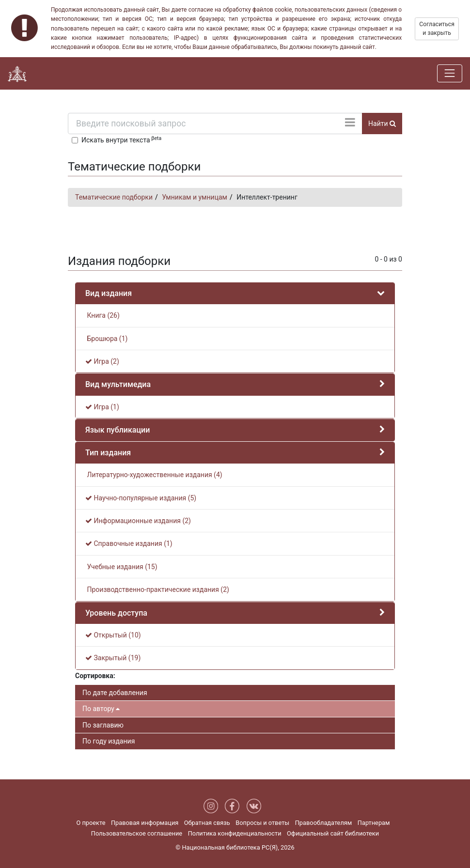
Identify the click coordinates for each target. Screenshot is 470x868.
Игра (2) (102, 361)
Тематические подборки (114, 197)
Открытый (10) (113, 635)
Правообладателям (324, 823)
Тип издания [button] (108, 453)
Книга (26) (102, 315)
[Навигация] (450, 73)
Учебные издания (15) (121, 567)
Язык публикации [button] (117, 430)
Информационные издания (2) (138, 521)
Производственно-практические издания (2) (157, 589)
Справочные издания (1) (129, 543)
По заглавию (103, 725)
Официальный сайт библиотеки (333, 833)
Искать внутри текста (121, 139)
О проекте (91, 823)
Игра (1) (102, 407)
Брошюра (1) (106, 339)
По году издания (109, 741)
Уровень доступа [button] (116, 613)
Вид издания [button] (109, 293)
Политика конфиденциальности (235, 833)
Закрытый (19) (113, 658)
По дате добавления (115, 693)
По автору (101, 709)
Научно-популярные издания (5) (141, 498)
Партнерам (374, 823)
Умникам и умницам (195, 197)
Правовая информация (145, 823)
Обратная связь (207, 823)
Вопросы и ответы (262, 823)
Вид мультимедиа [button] (118, 384)
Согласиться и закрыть (437, 29)
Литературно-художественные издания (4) (154, 475)
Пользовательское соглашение (137, 833)
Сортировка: (95, 676)
